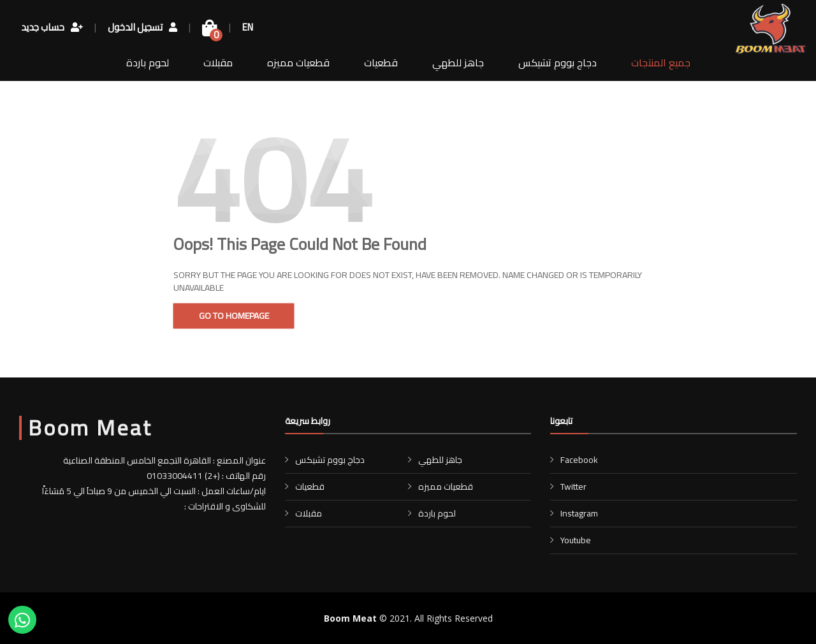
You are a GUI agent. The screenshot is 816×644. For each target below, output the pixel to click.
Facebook (579, 460)
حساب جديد (52, 28)
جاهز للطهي (458, 62)
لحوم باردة (148, 62)
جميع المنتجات (661, 62)
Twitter (573, 487)
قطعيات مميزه (298, 62)
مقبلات (218, 62)
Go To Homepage (234, 316)
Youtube (576, 540)
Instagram (579, 513)
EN (248, 28)
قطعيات (381, 62)
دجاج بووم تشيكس (557, 62)
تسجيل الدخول (142, 28)
